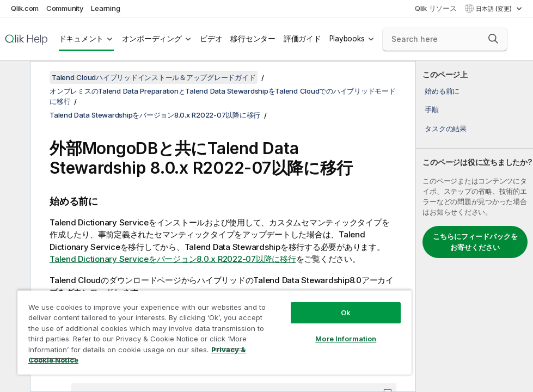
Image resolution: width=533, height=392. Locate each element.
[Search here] (445, 39)
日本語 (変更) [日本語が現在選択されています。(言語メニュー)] (495, 9)
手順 (432, 109)
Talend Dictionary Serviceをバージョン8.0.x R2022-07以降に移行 (173, 259)
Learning (105, 8)
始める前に (442, 91)
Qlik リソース (436, 8)
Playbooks (347, 39)
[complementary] (474, 226)
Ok (346, 313)
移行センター (253, 39)
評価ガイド (302, 39)
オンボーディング (152, 39)
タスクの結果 (446, 128)
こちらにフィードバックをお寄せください (475, 242)
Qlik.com (25, 8)
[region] (215, 332)
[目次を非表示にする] (14, 78)
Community (65, 8)
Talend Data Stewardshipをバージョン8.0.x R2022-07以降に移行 (155, 115)
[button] (493, 39)
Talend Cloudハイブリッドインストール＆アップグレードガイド (154, 77)
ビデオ (211, 39)
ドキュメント (81, 39)
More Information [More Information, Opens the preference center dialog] (346, 339)
